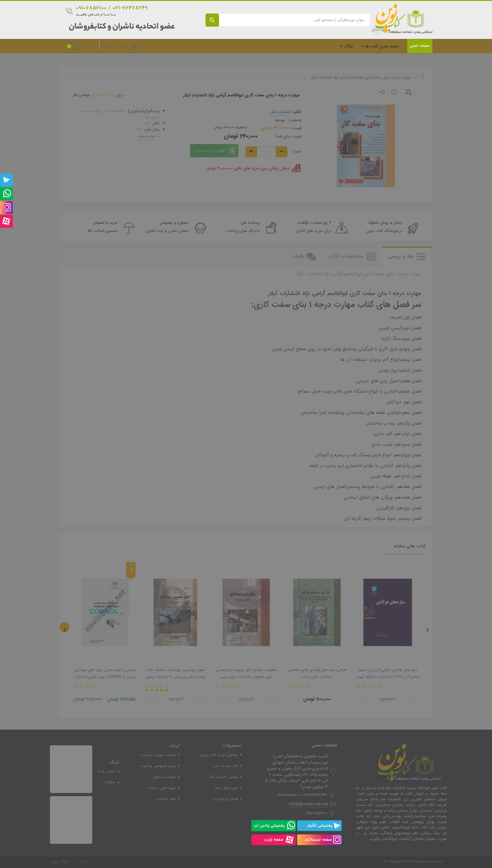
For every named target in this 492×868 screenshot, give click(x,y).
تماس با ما (106, 771)
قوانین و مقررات (226, 799)
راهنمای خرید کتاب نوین (219, 755)
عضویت (107, 46)
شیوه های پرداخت (161, 788)
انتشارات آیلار (281, 112)
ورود (124, 46)
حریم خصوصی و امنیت (158, 766)
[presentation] (65, 627)
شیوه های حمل (226, 788)
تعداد (297, 152)
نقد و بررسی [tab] (407, 256)
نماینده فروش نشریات (159, 755)
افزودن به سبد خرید (216, 151)
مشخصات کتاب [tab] (352, 256)
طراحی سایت (78, 862)
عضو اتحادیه (166, 799)
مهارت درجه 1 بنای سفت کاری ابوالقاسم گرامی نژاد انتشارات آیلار (361, 77)
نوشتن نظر (81, 95)
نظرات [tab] (304, 256)
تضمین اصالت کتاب (223, 777)
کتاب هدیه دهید (225, 766)
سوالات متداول (164, 777)
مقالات (109, 782)
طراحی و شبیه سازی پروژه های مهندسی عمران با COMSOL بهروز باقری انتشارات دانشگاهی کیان (105, 677)
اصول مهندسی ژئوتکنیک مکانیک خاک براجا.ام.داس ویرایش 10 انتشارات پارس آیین (176, 677)
